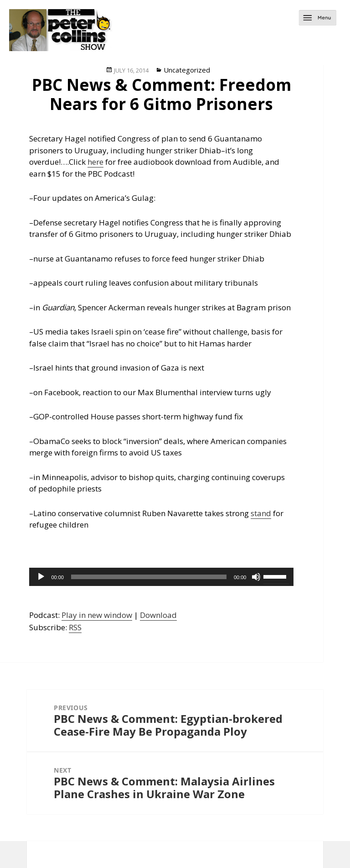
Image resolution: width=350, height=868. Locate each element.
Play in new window (97, 615)
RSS (75, 627)
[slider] (149, 577)
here (95, 162)
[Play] (41, 577)
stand (261, 513)
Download (158, 615)
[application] (161, 577)
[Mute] (256, 577)
